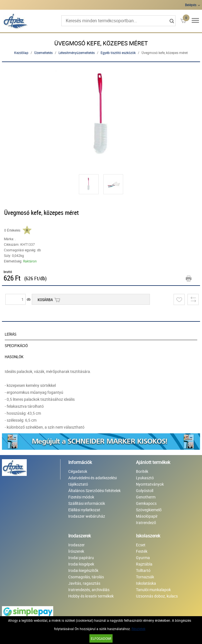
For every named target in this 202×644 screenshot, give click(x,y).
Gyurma (143, 558)
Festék (142, 551)
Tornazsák (145, 577)
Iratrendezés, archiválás (89, 590)
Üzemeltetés (43, 53)
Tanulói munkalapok (153, 590)
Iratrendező (146, 523)
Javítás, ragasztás (84, 583)
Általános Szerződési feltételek (94, 491)
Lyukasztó (145, 478)
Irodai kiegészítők (83, 570)
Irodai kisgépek (81, 564)
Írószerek (76, 551)
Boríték (142, 471)
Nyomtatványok (150, 484)
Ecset (141, 545)
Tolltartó (143, 570)
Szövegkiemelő (149, 510)
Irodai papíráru (81, 558)
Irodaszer (76, 545)
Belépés (191, 5)
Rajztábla (144, 564)
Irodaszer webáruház (87, 516)
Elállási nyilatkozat (84, 510)
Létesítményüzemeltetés (77, 53)
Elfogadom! (101, 638)
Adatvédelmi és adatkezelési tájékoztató (93, 481)
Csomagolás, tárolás (86, 577)
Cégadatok (78, 471)
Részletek (138, 629)
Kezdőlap (21, 53)
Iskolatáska (146, 583)
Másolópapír (147, 516)
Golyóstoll (145, 491)
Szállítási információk (87, 503)
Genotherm (146, 497)
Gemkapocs (146, 503)
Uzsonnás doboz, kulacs (157, 596)
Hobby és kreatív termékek (91, 596)
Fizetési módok (81, 497)
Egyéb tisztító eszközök (118, 53)
